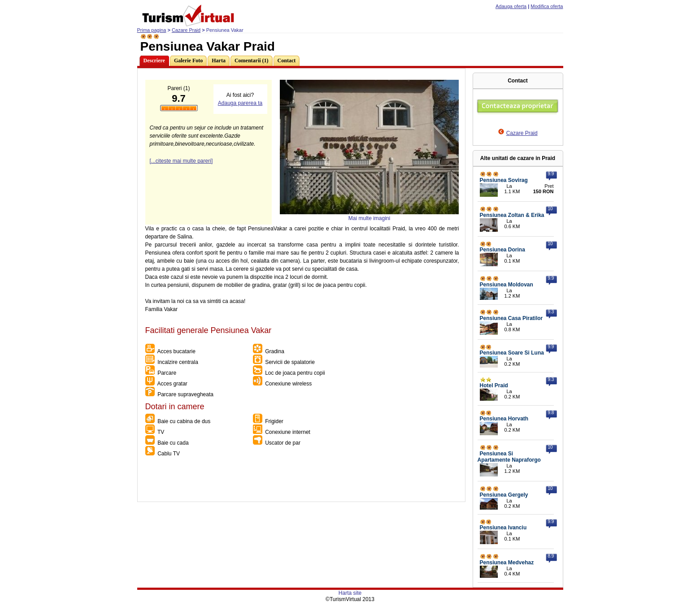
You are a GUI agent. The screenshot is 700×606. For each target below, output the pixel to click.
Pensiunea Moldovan (507, 285)
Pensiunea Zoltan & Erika (512, 215)
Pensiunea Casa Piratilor (511, 318)
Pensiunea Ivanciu (503, 528)
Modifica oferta (547, 6)
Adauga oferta (511, 6)
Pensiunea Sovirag (504, 180)
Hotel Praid (494, 385)
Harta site (350, 593)
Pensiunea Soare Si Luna (512, 353)
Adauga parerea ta (240, 103)
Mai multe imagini (369, 218)
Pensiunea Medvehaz (507, 563)
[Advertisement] (301, 481)
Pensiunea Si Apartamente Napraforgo (509, 457)
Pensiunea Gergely (504, 495)
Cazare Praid (186, 30)
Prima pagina (152, 30)
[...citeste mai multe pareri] (181, 161)
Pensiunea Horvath (504, 419)
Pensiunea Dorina (502, 250)
